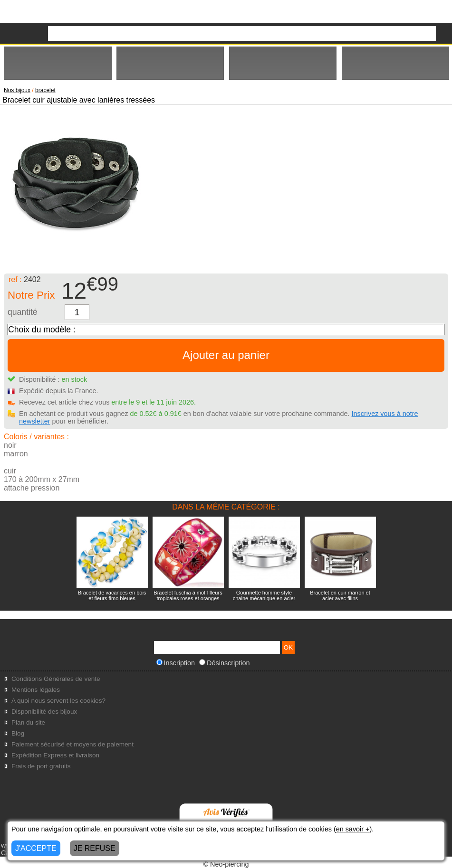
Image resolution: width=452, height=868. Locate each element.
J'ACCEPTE (36, 848)
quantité (23, 312)
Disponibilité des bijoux (44, 712)
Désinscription (224, 663)
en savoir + (353, 829)
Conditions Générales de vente (56, 679)
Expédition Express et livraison (55, 755)
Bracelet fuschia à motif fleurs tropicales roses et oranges (188, 595)
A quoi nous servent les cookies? (58, 701)
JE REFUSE (95, 848)
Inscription (176, 663)
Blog (18, 733)
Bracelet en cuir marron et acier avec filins (340, 595)
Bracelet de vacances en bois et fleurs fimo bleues (112, 595)
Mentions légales (36, 690)
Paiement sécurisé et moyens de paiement (72, 744)
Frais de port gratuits (41, 766)
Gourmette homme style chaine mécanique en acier (264, 595)
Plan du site (28, 722)
